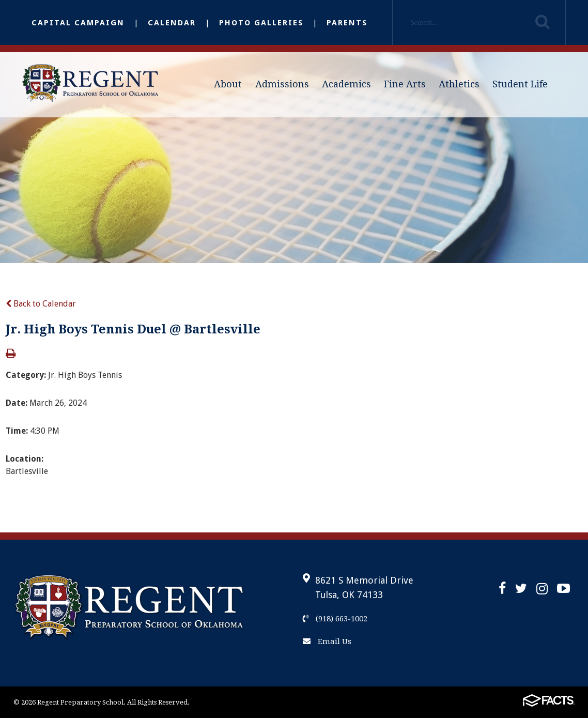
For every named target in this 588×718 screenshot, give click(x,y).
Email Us (327, 641)
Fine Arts (405, 84)
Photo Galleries (261, 23)
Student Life (520, 84)
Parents (347, 23)
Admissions (282, 84)
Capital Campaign (78, 23)
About (228, 84)
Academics (346, 84)
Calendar (172, 23)
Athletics (459, 84)
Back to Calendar (41, 304)
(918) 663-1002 (335, 619)
